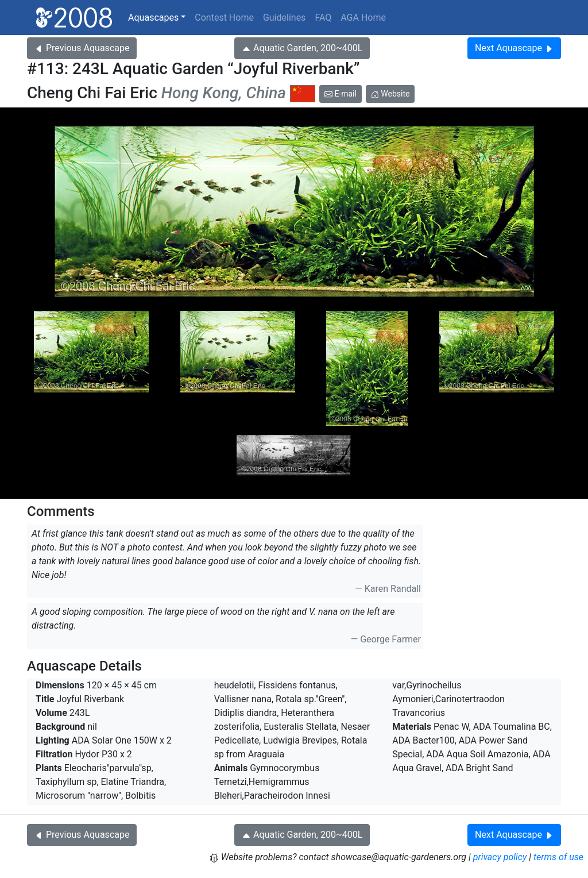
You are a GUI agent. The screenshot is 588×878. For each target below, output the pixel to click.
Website (390, 94)
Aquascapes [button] (153, 18)
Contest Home (224, 18)
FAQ (323, 18)
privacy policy (500, 857)
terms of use (558, 857)
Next (514, 48)
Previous (82, 48)
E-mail (341, 94)
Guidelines (284, 18)
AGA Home (363, 18)
